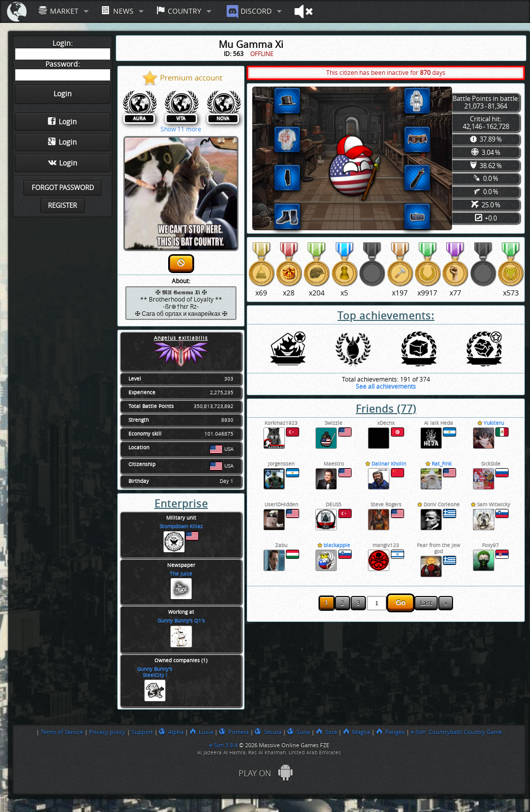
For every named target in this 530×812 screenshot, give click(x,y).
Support (142, 732)
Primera (234, 732)
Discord (248, 12)
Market (59, 11)
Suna (299, 732)
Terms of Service (62, 732)
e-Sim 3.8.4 (223, 745)
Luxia (201, 732)
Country (179, 11)
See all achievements (386, 387)
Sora (326, 732)
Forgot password (63, 188)
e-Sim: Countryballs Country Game (456, 732)
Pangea (390, 732)
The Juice (181, 574)
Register (62, 206)
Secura (268, 732)
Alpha (171, 732)
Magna (356, 732)
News (117, 11)
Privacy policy (107, 732)
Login (62, 122)
